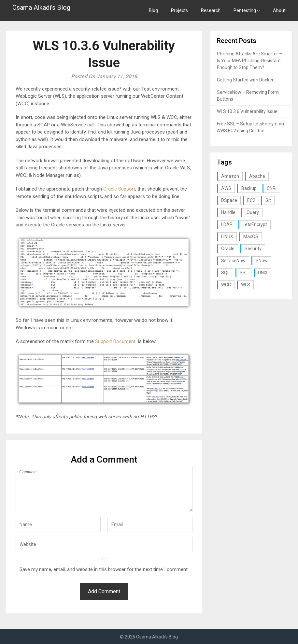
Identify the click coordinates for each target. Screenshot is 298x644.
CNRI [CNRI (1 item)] (272, 188)
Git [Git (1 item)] (268, 200)
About (279, 10)
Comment (104, 489)
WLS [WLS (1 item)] (246, 285)
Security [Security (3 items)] (253, 249)
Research (211, 10)
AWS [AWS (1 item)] (226, 188)
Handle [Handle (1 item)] (228, 212)
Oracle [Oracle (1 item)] (228, 249)
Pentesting (245, 10)
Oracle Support (119, 189)
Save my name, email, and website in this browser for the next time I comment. (104, 569)
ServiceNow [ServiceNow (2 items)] (233, 261)
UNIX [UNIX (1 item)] (263, 273)
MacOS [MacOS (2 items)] (251, 236)
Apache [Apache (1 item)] (257, 176)
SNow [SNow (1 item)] (262, 261)
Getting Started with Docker (245, 80)
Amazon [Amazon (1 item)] (230, 176)
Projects (179, 10)
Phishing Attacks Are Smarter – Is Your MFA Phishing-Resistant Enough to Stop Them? (249, 61)
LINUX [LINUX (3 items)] (227, 236)
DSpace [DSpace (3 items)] (229, 200)
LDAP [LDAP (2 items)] (227, 224)
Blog (153, 10)
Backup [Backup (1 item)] (249, 188)
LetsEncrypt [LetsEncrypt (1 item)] (255, 224)
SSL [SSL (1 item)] (244, 273)
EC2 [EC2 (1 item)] (251, 200)
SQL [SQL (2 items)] (225, 273)
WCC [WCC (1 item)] (226, 285)
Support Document (115, 341)
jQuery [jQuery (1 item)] (252, 212)
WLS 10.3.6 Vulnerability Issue (247, 111)
